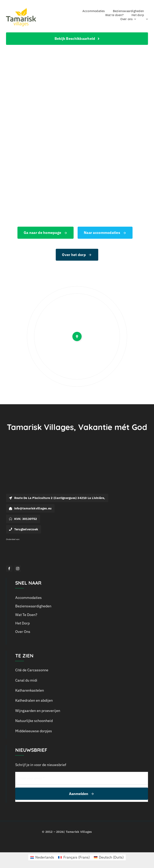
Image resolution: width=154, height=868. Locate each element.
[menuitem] (146, 19)
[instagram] (18, 569)
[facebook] (9, 569)
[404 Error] (77, 78)
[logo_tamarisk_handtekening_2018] (21, 10)
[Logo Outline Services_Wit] (14, 542)
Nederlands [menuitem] (45, 857)
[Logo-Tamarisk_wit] (30, 458)
